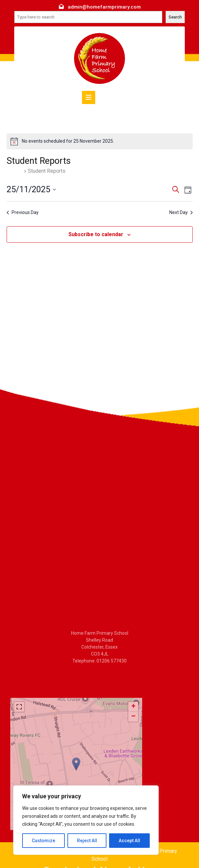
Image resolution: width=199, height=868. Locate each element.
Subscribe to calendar (96, 234)
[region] (86, 820)
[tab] (89, 97)
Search (175, 17)
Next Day (181, 212)
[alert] (100, 141)
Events (15, 171)
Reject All (87, 841)
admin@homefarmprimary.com (104, 7)
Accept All (129, 841)
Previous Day (23, 212)
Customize (43, 841)
